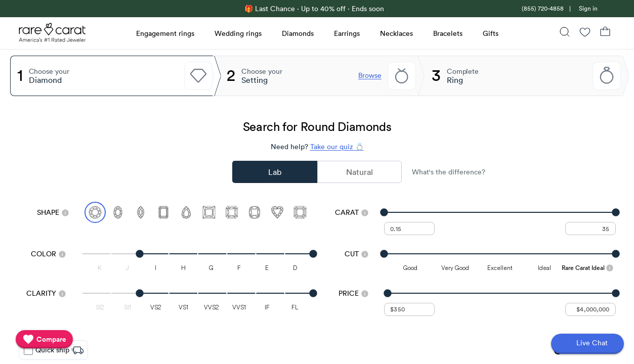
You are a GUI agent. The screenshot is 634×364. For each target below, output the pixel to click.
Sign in (588, 8)
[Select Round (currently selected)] (95, 212)
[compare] (44, 339)
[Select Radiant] (232, 212)
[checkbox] (28, 350)
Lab (275, 172)
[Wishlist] (585, 33)
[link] (542, 8)
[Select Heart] (277, 212)
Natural (360, 172)
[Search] (565, 33)
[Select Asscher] (300, 212)
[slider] (500, 212)
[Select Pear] (186, 212)
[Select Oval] (118, 212)
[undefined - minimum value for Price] (409, 309)
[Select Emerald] (163, 212)
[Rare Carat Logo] (53, 35)
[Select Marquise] (141, 212)
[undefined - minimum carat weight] (409, 229)
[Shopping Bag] (605, 33)
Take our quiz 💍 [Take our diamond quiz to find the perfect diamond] (337, 147)
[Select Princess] (209, 212)
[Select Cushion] (255, 212)
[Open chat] (587, 344)
